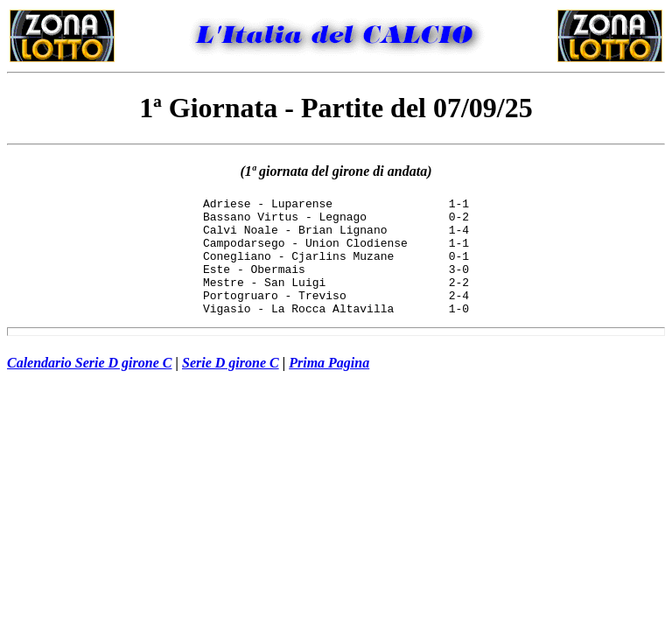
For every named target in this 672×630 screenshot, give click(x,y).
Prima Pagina (329, 386)
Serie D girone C (231, 386)
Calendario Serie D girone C (89, 386)
